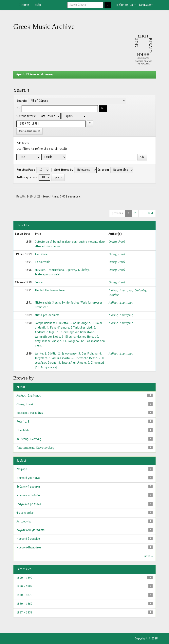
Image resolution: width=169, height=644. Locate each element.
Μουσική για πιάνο (28, 478)
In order (103, 170)
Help (38, 5)
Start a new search (29, 131)
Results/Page (26, 170)
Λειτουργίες (24, 522)
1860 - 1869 (24, 604)
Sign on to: (126, 5)
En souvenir (42, 262)
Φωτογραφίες (25, 513)
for (19, 108)
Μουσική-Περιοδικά (29, 548)
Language (146, 5)
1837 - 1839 (24, 613)
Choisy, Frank (117, 242)
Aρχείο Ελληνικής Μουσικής (35, 75)
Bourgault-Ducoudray (30, 413)
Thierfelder (24, 430)
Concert (40, 283)
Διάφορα (22, 469)
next (150, 213)
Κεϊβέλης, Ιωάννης (29, 439)
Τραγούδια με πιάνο (29, 504)
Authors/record (27, 177)
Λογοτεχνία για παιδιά (30, 530)
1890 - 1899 (24, 578)
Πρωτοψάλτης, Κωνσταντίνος (35, 448)
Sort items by (64, 170)
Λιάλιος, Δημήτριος (121, 290)
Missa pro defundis (47, 315)
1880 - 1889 (24, 586)
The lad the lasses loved (51, 290)
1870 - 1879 (24, 595)
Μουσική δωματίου (28, 539)
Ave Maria (41, 254)
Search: (22, 101)
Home (24, 5)
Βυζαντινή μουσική (28, 487)
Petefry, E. (23, 422)
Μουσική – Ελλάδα (28, 495)
